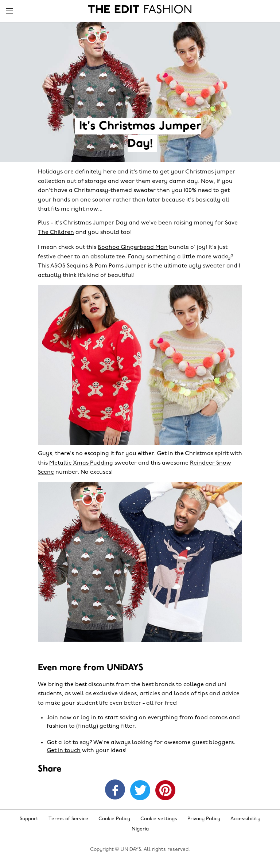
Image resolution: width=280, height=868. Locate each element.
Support (29, 819)
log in (88, 718)
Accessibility (245, 819)
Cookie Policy (114, 819)
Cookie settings (159, 819)
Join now (59, 718)
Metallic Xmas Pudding (81, 463)
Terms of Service (68, 819)
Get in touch (64, 751)
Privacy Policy (204, 819)
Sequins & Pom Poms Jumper (106, 266)
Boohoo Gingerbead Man (133, 247)
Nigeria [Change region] (140, 829)
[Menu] (9, 11)
